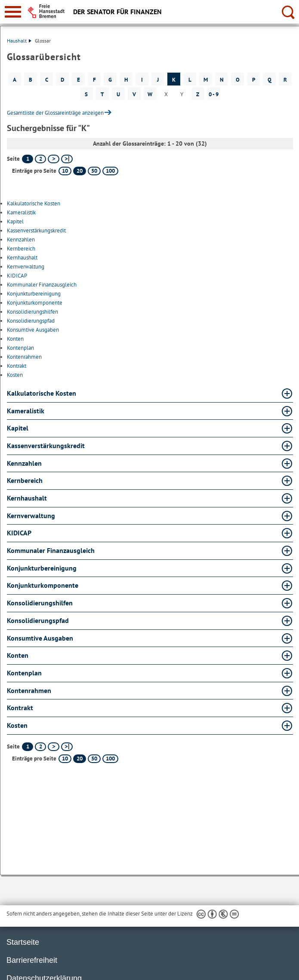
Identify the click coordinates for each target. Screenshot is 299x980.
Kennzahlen (21, 240)
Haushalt (19, 41)
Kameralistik (21, 212)
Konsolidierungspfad (31, 321)
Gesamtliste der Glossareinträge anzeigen (55, 113)
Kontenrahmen (24, 357)
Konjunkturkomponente (35, 303)
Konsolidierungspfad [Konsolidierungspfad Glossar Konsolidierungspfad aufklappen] (38, 620)
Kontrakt (17, 366)
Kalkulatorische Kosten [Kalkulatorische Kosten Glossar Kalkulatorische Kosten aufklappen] (42, 393)
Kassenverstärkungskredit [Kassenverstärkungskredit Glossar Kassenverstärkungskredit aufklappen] (46, 446)
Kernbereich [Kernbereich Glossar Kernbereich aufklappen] (25, 480)
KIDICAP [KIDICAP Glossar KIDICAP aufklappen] (19, 533)
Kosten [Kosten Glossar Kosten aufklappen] (17, 725)
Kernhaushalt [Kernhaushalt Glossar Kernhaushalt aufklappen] (27, 498)
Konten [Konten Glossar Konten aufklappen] (18, 655)
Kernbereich (21, 249)
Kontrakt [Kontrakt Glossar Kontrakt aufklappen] (20, 708)
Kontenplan (20, 348)
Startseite (23, 942)
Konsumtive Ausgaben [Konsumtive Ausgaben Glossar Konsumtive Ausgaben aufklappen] (40, 638)
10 (65, 171)
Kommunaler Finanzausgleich (42, 285)
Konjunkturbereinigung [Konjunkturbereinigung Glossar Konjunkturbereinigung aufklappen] (42, 568)
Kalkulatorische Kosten (34, 203)
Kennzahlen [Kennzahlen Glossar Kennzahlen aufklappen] (24, 463)
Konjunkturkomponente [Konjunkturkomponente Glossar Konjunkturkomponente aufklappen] (43, 585)
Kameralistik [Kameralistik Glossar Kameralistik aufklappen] (26, 411)
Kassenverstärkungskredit (36, 230)
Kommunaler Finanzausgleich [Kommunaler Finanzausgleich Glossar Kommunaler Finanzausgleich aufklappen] (51, 550)
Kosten (15, 375)
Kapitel (15, 221)
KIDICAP (17, 276)
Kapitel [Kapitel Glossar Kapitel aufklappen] (18, 428)
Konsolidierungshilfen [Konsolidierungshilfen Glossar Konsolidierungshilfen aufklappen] (40, 603)
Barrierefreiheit (32, 960)
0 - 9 (214, 94)
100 (110, 171)
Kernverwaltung (26, 267)
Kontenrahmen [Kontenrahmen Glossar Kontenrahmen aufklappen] (29, 690)
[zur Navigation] (13, 12)
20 (80, 171)
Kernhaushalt (22, 258)
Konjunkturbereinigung (34, 294)
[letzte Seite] (67, 159)
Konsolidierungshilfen (32, 312)
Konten (15, 339)
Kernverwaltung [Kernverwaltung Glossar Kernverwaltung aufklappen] (31, 516)
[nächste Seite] (54, 159)
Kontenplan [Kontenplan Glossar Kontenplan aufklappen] (24, 673)
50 (94, 171)
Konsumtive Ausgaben (33, 330)
